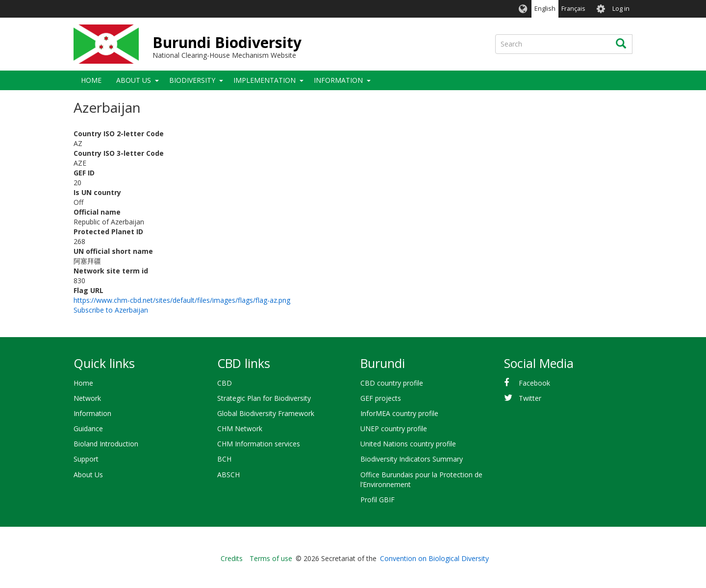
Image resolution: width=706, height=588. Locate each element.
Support (86, 459)
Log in (621, 9)
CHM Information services (259, 444)
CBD (225, 383)
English (545, 9)
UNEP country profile (394, 429)
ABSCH (228, 475)
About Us (134, 80)
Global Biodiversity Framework (266, 413)
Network (87, 398)
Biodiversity (192, 80)
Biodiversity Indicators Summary (412, 459)
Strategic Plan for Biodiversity (264, 398)
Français (573, 9)
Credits (232, 558)
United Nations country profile (408, 444)
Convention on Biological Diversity (434, 558)
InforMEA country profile (399, 413)
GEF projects (381, 398)
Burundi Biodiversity (227, 42)
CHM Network (240, 429)
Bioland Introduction (106, 444)
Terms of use (271, 558)
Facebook (534, 383)
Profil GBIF (378, 500)
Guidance (88, 429)
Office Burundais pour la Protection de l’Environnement (421, 479)
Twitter (530, 398)
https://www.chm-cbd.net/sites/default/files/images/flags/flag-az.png (182, 300)
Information (338, 80)
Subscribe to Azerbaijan (111, 310)
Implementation (265, 80)
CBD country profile (392, 383)
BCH (224, 459)
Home (91, 80)
